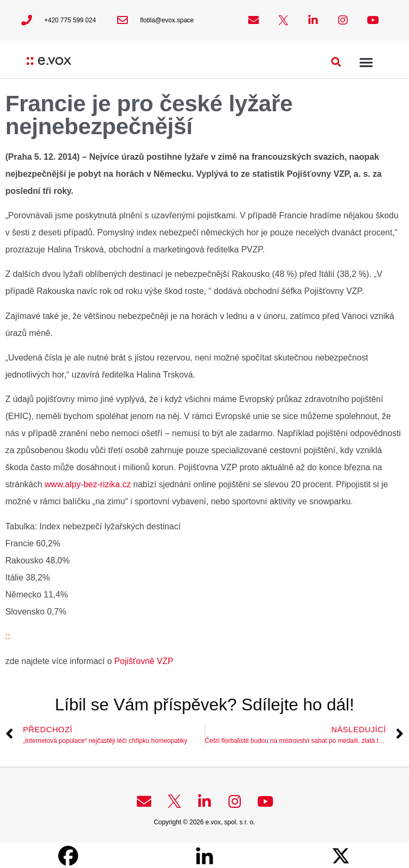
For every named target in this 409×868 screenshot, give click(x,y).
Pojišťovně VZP (142, 661)
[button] (336, 62)
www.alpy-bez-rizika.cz (88, 484)
